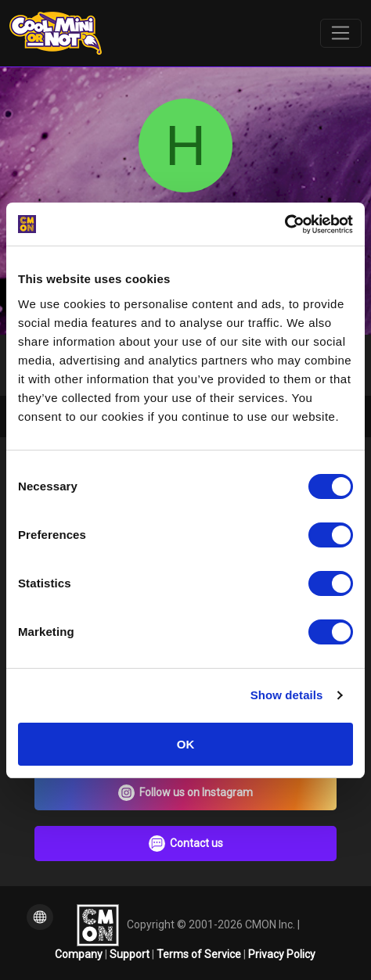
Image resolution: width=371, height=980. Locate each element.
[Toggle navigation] (341, 34)
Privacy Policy (282, 954)
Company (80, 954)
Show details (287, 695)
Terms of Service (200, 954)
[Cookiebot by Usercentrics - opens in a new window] (285, 224)
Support (131, 954)
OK (186, 744)
